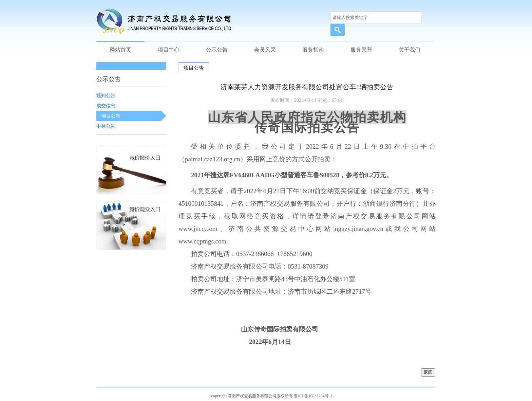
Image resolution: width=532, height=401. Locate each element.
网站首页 (120, 50)
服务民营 (361, 50)
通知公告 (106, 95)
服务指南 (313, 50)
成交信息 (106, 106)
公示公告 (217, 50)
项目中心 (169, 50)
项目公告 (111, 116)
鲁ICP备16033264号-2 (313, 396)
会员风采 (265, 50)
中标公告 (106, 126)
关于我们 (410, 50)
